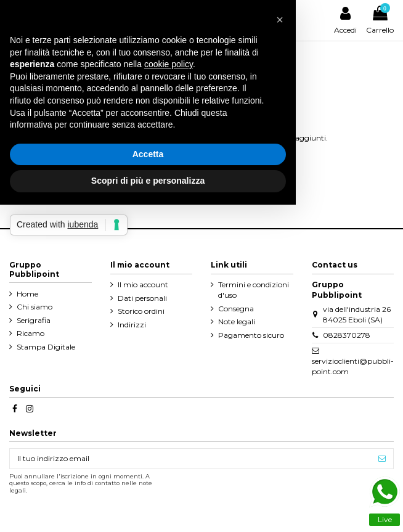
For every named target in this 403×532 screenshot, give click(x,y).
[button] (280, 20)
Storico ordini (141, 311)
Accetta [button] (148, 154)
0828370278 (347, 335)
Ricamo (31, 333)
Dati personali (142, 298)
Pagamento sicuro (251, 335)
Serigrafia (34, 320)
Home (27, 294)
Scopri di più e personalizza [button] (148, 181)
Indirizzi (132, 325)
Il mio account (143, 284)
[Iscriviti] (382, 459)
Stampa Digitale (46, 347)
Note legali (237, 321)
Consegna (236, 309)
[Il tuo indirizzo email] (190, 459)
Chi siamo (35, 307)
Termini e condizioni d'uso (254, 290)
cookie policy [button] (169, 64)
